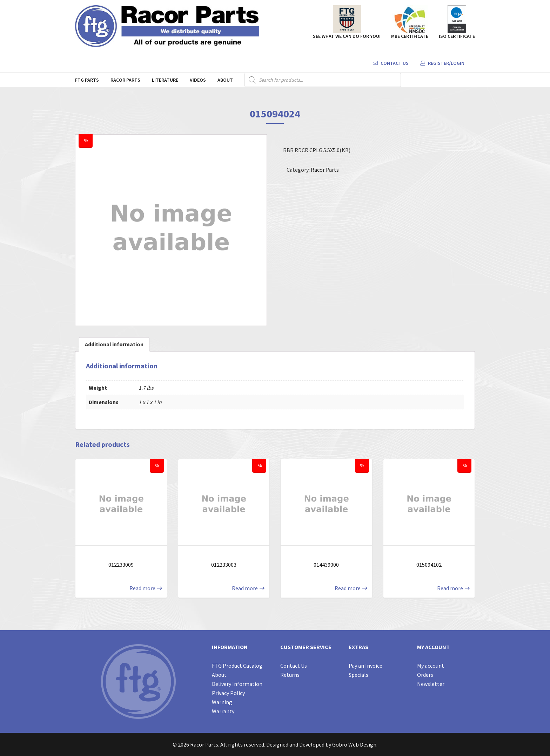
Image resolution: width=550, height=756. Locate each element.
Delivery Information (237, 684)
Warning (222, 702)
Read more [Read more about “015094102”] (450, 588)
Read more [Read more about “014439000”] (348, 588)
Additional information (114, 344)
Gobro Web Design (354, 744)
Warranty (223, 711)
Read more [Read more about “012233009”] (142, 588)
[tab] (114, 344)
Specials (358, 675)
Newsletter (431, 684)
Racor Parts (125, 80)
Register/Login (442, 63)
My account (431, 666)
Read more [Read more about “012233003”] (245, 588)
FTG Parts (87, 80)
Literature (165, 80)
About (225, 80)
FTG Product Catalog (237, 666)
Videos (198, 80)
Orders (425, 675)
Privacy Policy (228, 693)
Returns (290, 675)
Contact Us (391, 63)
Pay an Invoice (365, 666)
